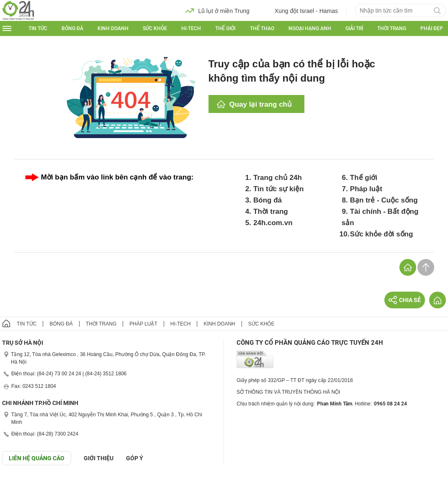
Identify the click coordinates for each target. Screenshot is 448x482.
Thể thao (262, 28)
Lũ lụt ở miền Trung (218, 10)
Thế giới (225, 28)
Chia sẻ (405, 300)
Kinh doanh (113, 28)
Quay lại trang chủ (261, 104)
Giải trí (354, 28)
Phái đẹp (432, 28)
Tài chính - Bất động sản (380, 217)
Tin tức (38, 28)
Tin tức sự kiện (279, 189)
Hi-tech (191, 28)
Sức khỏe (155, 28)
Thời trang (392, 28)
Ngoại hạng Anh (310, 28)
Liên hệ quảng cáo (37, 458)
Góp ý (135, 458)
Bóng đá (72, 28)
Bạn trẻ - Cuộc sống (384, 200)
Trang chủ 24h (278, 178)
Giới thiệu (99, 458)
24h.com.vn (273, 223)
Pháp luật (366, 189)
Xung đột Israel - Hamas (300, 10)
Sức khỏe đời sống (382, 234)
